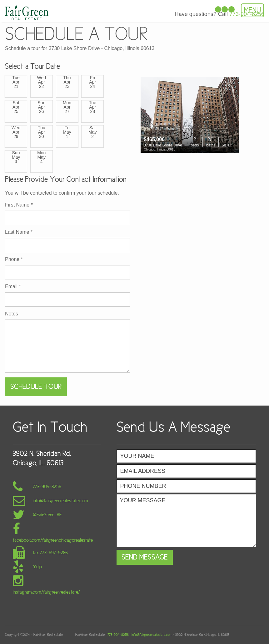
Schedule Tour (36, 387)
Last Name (19, 232)
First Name (19, 205)
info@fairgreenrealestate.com (152, 635)
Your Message (186, 521)
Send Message (145, 557)
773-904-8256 (118, 635)
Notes (12, 314)
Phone (14, 259)
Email (13, 287)
